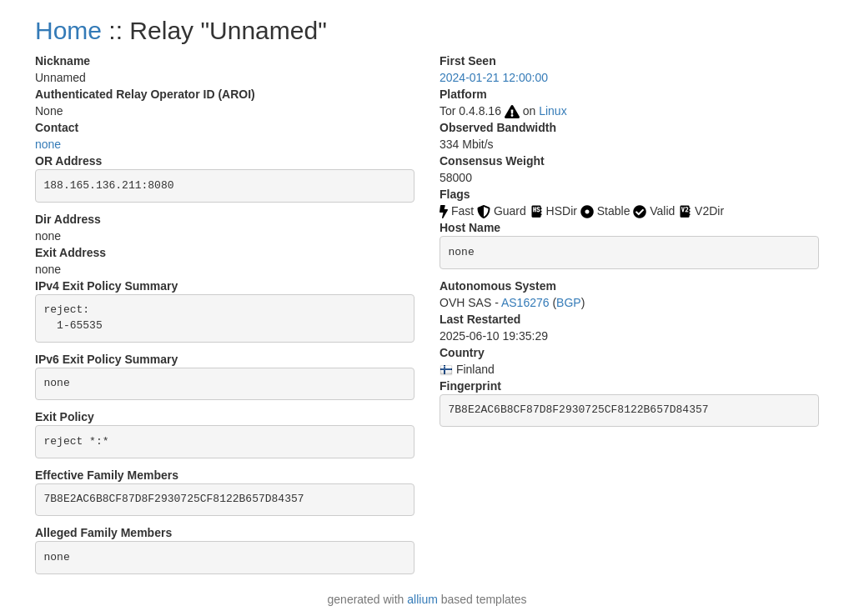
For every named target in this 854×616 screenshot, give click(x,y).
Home (68, 30)
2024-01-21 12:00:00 (494, 78)
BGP (569, 303)
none (48, 144)
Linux (553, 111)
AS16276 (525, 303)
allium (422, 599)
